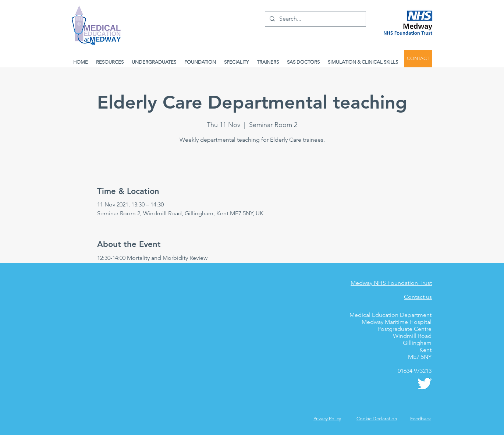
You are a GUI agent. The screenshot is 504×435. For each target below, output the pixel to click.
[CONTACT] (418, 59)
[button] (420, 419)
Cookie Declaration (377, 419)
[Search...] (315, 19)
